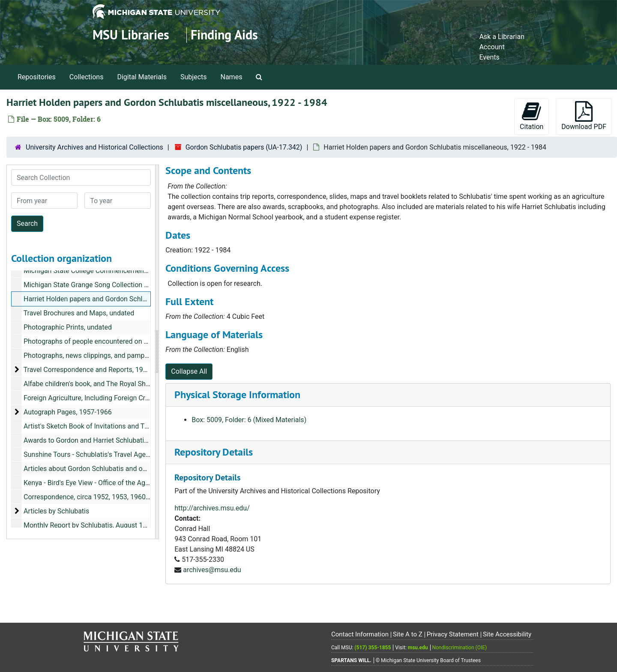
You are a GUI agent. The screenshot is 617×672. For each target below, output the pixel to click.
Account (492, 47)
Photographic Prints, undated (68, 327)
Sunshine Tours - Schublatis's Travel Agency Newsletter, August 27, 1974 (133, 454)
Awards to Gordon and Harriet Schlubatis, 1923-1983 (103, 440)
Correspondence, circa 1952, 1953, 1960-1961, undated (107, 497)
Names (232, 77)
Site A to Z (408, 634)
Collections (87, 77)
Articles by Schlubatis (56, 511)
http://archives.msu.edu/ (212, 508)
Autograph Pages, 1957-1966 (68, 412)
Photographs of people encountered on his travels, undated (113, 341)
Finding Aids (224, 35)
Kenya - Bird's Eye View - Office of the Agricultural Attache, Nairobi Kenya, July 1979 (149, 483)
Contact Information (360, 634)
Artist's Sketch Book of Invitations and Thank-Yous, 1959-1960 (118, 426)
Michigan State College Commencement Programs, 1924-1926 (118, 271)
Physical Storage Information (237, 394)
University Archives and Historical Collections (94, 147)
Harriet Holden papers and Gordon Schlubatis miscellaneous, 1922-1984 (133, 299)
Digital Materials (142, 77)
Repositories (37, 77)
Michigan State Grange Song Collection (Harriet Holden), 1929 (118, 285)
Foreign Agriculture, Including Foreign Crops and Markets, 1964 (119, 398)
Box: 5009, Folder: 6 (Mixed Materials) (249, 420)
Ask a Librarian (502, 37)
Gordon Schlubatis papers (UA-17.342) (244, 147)
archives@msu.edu (212, 570)
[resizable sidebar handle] (157, 352)
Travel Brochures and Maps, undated (79, 313)
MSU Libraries (131, 35)
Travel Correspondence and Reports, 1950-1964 (96, 370)
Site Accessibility (507, 634)
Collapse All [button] (189, 371)
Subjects (193, 77)
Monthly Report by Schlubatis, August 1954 (89, 525)
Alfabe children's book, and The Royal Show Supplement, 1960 (117, 384)
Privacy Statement (453, 634)
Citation (532, 116)
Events (489, 57)
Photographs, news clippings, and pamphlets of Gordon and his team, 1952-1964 (146, 355)
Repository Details (214, 452)
